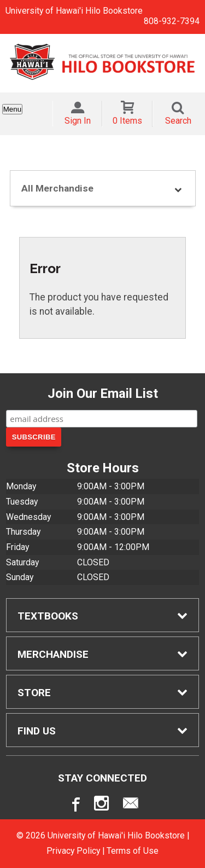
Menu (12, 109)
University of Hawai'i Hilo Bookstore (74, 11)
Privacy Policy (73, 851)
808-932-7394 (172, 21)
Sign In (78, 121)
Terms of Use (133, 851)
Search (178, 121)
